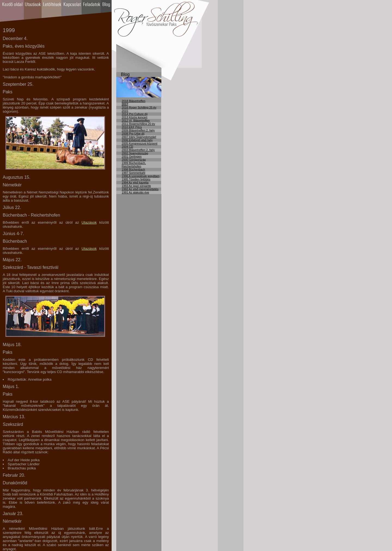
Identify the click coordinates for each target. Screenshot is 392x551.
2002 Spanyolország (135, 153)
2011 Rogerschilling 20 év (138, 124)
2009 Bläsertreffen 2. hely (138, 130)
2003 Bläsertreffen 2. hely (138, 150)
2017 (125, 104)
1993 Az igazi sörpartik (136, 186)
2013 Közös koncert (134, 117)
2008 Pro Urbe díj (133, 134)
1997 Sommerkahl (133, 173)
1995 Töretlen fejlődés (136, 179)
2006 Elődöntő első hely (137, 140)
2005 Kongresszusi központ (140, 143)
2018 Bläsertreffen (134, 101)
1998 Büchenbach (133, 170)
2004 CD (127, 147)
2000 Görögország (134, 160)
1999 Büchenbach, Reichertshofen (134, 165)
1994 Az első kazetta (135, 183)
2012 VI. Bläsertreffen (136, 121)
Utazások (89, 222)
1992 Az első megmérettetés (140, 189)
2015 (125, 111)
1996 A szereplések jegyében (141, 176)
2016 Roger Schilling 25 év (139, 107)
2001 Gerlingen (132, 156)
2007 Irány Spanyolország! (139, 137)
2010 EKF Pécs (132, 127)
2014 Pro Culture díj (135, 114)
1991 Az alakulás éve (135, 192)
